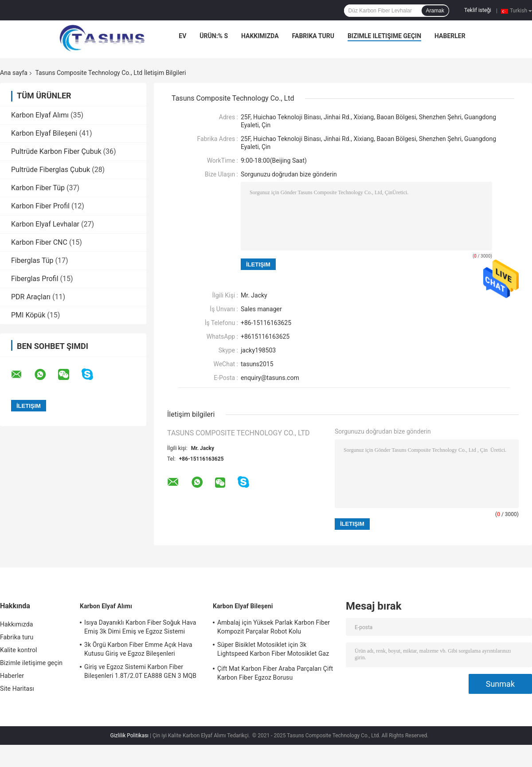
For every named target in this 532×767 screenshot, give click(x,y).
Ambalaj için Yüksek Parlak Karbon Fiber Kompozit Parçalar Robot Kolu (274, 627)
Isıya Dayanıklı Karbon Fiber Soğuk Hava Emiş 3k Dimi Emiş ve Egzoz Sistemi (140, 627)
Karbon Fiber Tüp (38, 188)
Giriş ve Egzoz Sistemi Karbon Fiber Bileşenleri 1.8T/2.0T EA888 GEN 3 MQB (140, 671)
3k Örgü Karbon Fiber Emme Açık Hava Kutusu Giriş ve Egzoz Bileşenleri (138, 649)
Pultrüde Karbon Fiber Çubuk (56, 151)
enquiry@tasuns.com (270, 378)
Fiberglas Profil (35, 279)
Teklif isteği (478, 10)
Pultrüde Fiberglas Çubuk (51, 170)
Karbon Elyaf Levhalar (45, 224)
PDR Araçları (31, 297)
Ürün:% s (214, 36)
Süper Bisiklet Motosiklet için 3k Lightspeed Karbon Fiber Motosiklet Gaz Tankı (273, 650)
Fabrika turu (313, 36)
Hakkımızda (260, 36)
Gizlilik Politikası (130, 736)
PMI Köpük (28, 315)
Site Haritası (17, 689)
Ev (182, 36)
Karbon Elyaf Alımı (40, 115)
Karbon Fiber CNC (39, 242)
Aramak (435, 11)
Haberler (450, 36)
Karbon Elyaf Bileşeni (44, 133)
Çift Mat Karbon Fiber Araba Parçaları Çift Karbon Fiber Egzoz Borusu (275, 673)
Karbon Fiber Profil (40, 206)
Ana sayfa (14, 73)
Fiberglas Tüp (32, 260)
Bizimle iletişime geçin (384, 36)
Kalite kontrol (18, 650)
